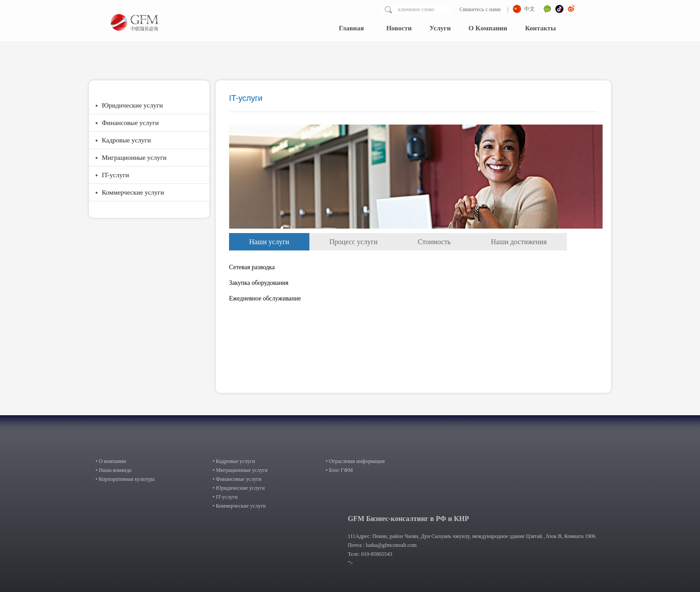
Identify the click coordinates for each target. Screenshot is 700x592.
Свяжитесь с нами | (483, 9)
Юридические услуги (132, 105)
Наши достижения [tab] (519, 242)
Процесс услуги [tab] (354, 242)
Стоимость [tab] (434, 242)
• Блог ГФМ (339, 470)
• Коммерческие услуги (239, 506)
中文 (529, 9)
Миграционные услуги (134, 158)
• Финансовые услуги (237, 479)
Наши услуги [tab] (269, 242)
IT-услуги (115, 175)
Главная (351, 28)
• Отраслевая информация (355, 461)
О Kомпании (488, 28)
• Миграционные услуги (240, 470)
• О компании (111, 461)
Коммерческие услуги (133, 192)
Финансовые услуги (130, 123)
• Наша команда (113, 470)
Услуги (440, 28)
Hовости (399, 28)
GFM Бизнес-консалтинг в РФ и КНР (408, 519)
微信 (547, 10)
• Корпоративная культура (125, 479)
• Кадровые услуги (234, 461)
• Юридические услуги (239, 488)
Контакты (540, 28)
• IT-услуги (225, 497)
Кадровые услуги (126, 140)
